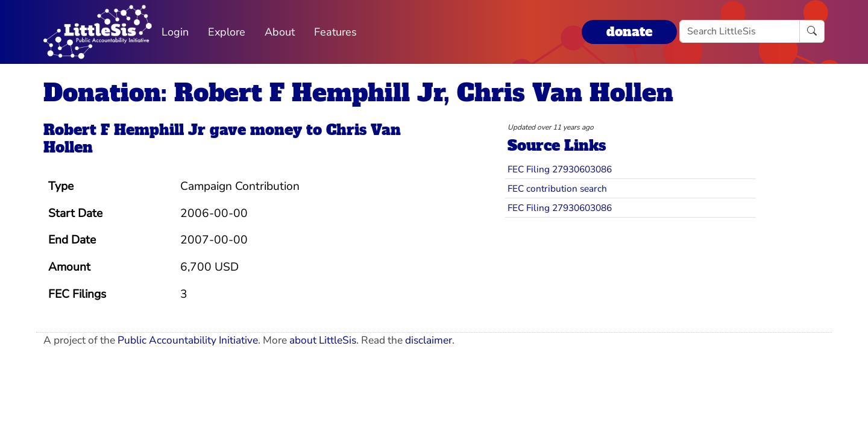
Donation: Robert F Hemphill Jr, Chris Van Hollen (358, 93)
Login (175, 32)
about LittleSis (323, 340)
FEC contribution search (557, 188)
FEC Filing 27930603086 (560, 169)
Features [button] (335, 32)
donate (629, 32)
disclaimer (429, 340)
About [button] (280, 32)
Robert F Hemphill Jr (124, 130)
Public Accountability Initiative (188, 340)
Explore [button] (227, 32)
